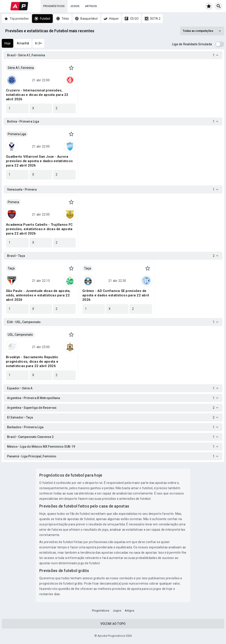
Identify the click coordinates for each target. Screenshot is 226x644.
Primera (13, 202)
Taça (11, 268)
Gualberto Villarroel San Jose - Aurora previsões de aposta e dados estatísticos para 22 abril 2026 (39, 161)
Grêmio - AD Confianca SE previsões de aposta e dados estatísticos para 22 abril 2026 (116, 295)
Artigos (91, 6)
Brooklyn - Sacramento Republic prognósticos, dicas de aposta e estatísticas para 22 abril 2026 (32, 362)
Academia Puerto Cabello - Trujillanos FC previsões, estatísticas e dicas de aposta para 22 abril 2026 (39, 229)
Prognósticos (54, 6)
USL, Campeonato (20, 335)
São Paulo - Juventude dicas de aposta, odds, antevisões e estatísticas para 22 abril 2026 (38, 295)
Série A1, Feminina (21, 68)
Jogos (75, 6)
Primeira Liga (17, 134)
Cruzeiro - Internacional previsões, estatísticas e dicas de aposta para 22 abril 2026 (37, 95)
